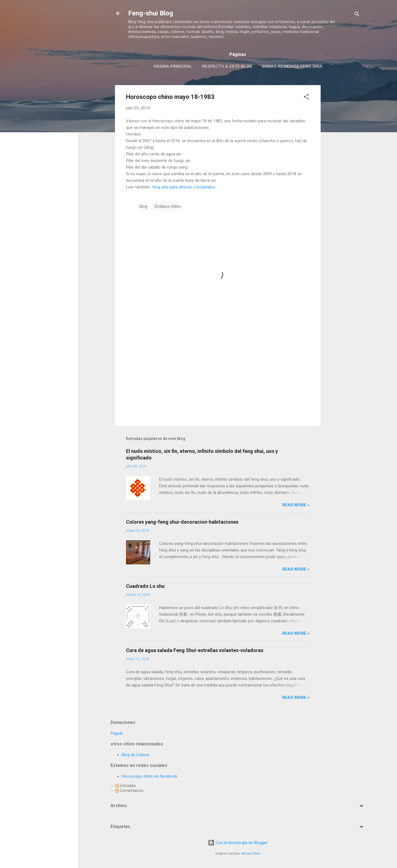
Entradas (125, 786)
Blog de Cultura (135, 755)
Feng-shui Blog (151, 13)
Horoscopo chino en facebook (149, 776)
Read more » (296, 505)
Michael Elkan (251, 854)
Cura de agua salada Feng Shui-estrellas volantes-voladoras (195, 650)
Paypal (116, 733)
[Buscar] (357, 15)
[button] (306, 98)
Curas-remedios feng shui (292, 66)
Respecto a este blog (227, 66)
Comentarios (129, 791)
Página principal (173, 66)
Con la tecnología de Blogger (238, 843)
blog (143, 206)
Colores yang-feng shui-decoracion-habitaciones (182, 522)
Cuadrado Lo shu (145, 586)
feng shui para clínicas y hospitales (183, 187)
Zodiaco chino (167, 206)
